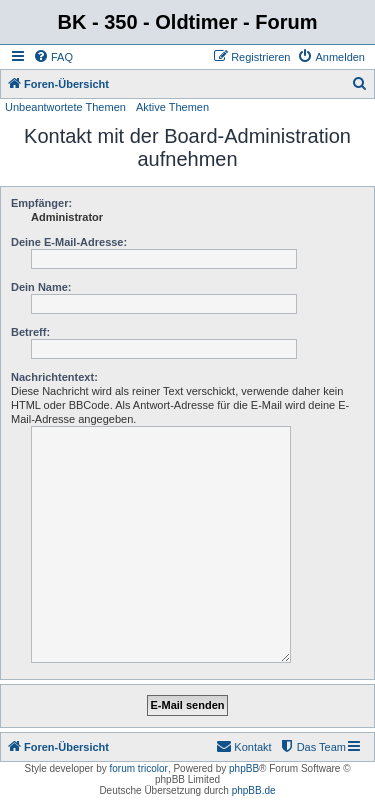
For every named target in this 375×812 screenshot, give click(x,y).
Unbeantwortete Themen (65, 107)
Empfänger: (41, 203)
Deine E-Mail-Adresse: (69, 242)
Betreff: (30, 332)
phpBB (244, 768)
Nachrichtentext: (54, 377)
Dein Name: (41, 287)
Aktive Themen (172, 107)
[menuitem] (53, 57)
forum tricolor (139, 768)
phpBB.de (254, 790)
